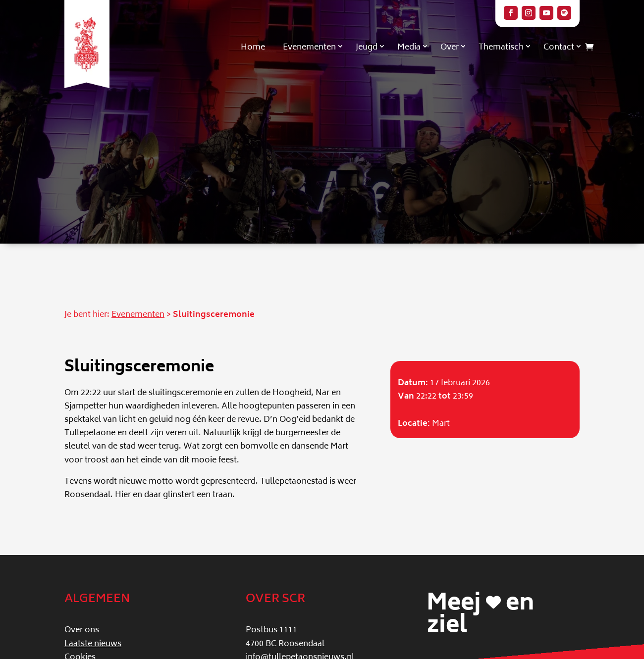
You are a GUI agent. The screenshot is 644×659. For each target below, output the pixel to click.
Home (253, 48)
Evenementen (309, 48)
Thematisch (501, 48)
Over (450, 48)
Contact (559, 48)
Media (409, 48)
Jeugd (367, 48)
